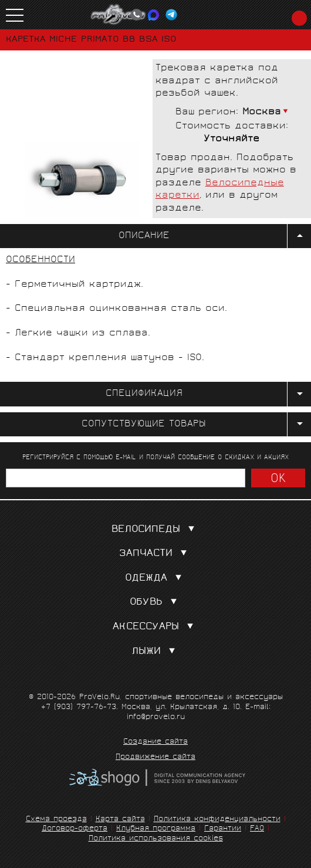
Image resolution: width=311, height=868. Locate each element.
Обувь (156, 603)
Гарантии (223, 829)
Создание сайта (155, 742)
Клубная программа (156, 829)
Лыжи (156, 652)
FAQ (257, 829)
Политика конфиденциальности (217, 820)
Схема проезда (56, 820)
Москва (262, 112)
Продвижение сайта (155, 758)
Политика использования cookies (156, 839)
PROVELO (119, 15)
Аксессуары (155, 627)
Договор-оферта (75, 829)
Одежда (156, 579)
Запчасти (155, 554)
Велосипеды (155, 530)
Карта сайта (120, 820)
